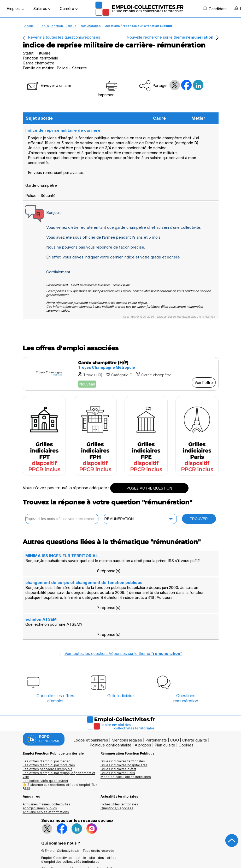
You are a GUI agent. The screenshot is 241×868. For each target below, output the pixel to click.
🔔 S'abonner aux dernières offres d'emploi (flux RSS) (60, 756)
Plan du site (165, 714)
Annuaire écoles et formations (46, 781)
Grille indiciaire (120, 665)
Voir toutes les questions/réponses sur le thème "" (123, 622)
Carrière (69, 8)
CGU (175, 709)
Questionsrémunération (186, 667)
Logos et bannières (91, 709)
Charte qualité (195, 709)
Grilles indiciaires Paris (118, 742)
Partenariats (156, 709)
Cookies (186, 714)
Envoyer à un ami (49, 85)
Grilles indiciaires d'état (118, 738)
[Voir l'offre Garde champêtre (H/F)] (121, 373)
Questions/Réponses (117, 777)
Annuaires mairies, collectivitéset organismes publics (46, 775)
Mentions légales (127, 709)
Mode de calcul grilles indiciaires (126, 746)
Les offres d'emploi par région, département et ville (59, 744)
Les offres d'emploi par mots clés (49, 734)
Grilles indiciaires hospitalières (124, 734)
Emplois (15, 8)
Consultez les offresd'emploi (55, 667)
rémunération (91, 26)
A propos (143, 714)
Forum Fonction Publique (58, 26)
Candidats (215, 9)
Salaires (42, 8)
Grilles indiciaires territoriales (123, 730)
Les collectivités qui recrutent (45, 750)
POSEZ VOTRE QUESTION (149, 488)
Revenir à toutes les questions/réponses (64, 37)
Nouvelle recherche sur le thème (170, 37)
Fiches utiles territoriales (119, 773)
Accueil (30, 26)
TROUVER (199, 518)
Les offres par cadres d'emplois (48, 738)
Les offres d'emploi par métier (46, 730)
